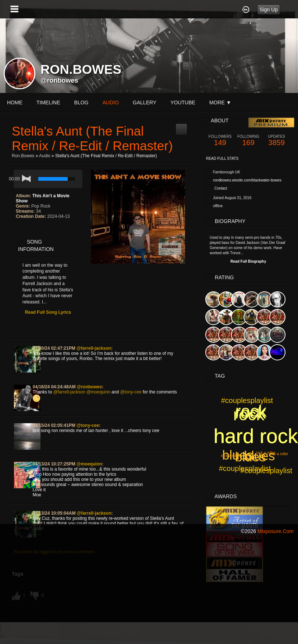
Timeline (48, 102)
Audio (45, 156)
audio (110, 102)
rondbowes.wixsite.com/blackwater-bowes (247, 180)
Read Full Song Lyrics (48, 312)
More (220, 102)
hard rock (256, 436)
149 (220, 141)
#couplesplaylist (247, 400)
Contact (221, 188)
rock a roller (230, 456)
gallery (145, 102)
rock (250, 413)
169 (249, 141)
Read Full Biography (248, 261)
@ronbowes (59, 80)
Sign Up (269, 10)
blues (260, 456)
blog (81, 102)
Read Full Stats (222, 159)
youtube (183, 102)
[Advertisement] (149, 592)
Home (15, 102)
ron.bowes (23, 156)
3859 (276, 141)
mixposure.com (276, 531)
